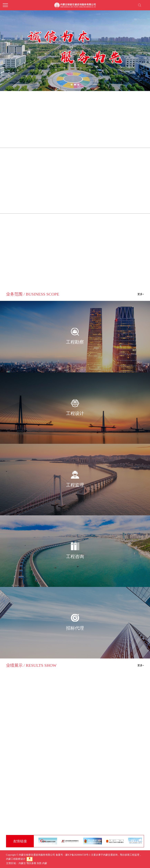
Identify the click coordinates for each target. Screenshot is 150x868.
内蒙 (45, 863)
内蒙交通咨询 (110, 855)
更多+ (141, 665)
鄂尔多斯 (31, 863)
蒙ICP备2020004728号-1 (78, 855)
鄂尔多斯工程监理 (130, 855)
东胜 (39, 863)
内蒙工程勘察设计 (16, 859)
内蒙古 (22, 863)
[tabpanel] (75, 45)
